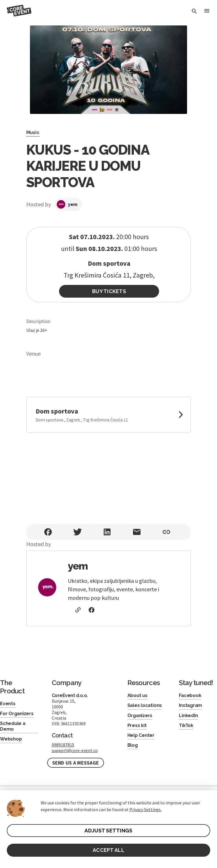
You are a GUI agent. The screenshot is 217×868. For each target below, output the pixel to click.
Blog (133, 745)
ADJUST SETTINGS (108, 831)
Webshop (11, 739)
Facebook (190, 695)
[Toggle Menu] (207, 11)
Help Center (141, 735)
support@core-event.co (75, 750)
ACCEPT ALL (108, 850)
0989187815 (63, 745)
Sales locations (145, 705)
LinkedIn (188, 716)
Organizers (140, 716)
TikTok (186, 725)
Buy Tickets (109, 291)
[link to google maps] (109, 415)
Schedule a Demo (13, 726)
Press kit (137, 725)
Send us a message (76, 763)
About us (137, 695)
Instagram (190, 705)
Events (8, 704)
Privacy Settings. (146, 809)
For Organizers (17, 714)
